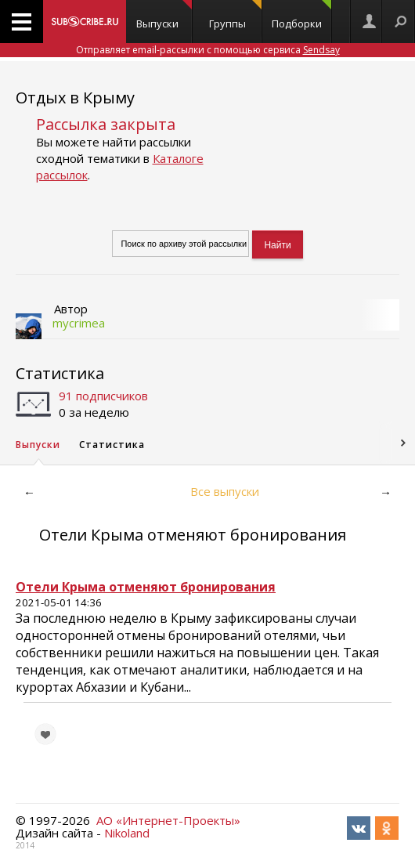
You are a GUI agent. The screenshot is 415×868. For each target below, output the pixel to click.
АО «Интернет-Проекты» (168, 820)
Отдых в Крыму (75, 98)
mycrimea (79, 323)
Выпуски (164, 15)
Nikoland (127, 833)
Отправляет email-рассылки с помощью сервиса (208, 50)
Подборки (301, 15)
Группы (236, 15)
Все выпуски (225, 491)
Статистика (60, 373)
